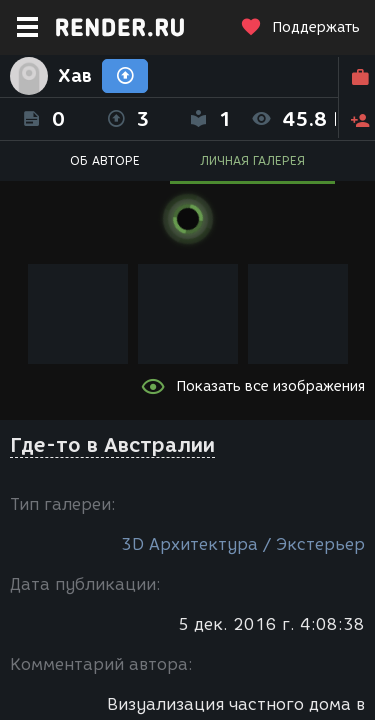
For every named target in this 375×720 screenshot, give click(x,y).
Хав (75, 76)
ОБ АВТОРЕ (105, 160)
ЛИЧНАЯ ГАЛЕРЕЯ (252, 160)
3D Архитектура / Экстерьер (243, 544)
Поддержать (300, 27)
